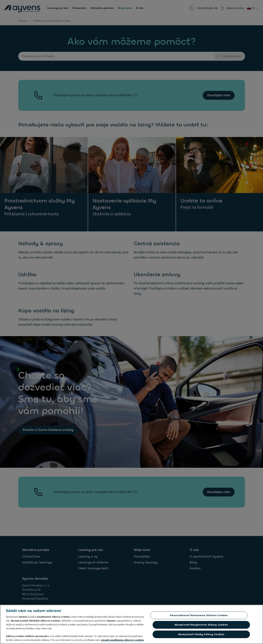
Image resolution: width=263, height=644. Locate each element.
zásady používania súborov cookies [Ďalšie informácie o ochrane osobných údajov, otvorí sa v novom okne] (122, 641)
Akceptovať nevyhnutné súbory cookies (201, 626)
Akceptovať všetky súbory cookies (201, 635)
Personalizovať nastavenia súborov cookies (199, 616)
